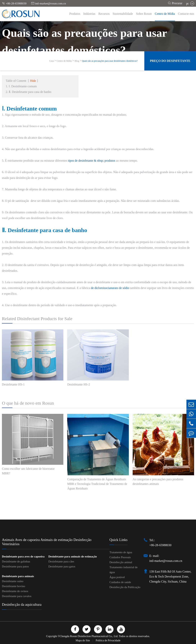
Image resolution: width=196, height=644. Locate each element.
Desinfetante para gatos (62, 566)
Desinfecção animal (121, 562)
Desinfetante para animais (18, 576)
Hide (33, 81)
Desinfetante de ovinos (15, 591)
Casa (52, 61)
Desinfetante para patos (15, 566)
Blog (77, 61)
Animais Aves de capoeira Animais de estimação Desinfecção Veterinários (47, 542)
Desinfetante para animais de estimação (72, 556)
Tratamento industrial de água (124, 570)
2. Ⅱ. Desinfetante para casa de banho (29, 92)
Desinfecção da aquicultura (22, 604)
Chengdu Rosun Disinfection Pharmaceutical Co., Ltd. (89, 636)
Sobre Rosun (144, 14)
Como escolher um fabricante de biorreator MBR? (28, 471)
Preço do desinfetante (170, 61)
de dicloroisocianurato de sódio (110, 288)
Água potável (117, 577)
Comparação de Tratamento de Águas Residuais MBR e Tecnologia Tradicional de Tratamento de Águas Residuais (97, 484)
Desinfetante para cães (61, 561)
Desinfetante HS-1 (13, 384)
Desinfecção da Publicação (125, 587)
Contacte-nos (186, 14)
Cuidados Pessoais (120, 557)
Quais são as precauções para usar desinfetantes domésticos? (110, 61)
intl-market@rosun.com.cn (49, 3)
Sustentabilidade (123, 14)
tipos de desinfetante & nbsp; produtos (92, 161)
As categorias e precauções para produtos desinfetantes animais (158, 482)
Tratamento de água (121, 552)
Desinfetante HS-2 (79, 384)
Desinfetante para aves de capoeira (23, 556)
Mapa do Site (83, 640)
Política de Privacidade (108, 640)
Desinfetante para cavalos (17, 596)
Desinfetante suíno (13, 581)
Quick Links (118, 540)
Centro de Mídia (165, 14)
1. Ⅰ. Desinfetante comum (21, 86)
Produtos (75, 14)
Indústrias (89, 14)
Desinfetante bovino (13, 586)
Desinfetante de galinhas (16, 561)
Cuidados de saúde (120, 582)
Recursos (104, 14)
